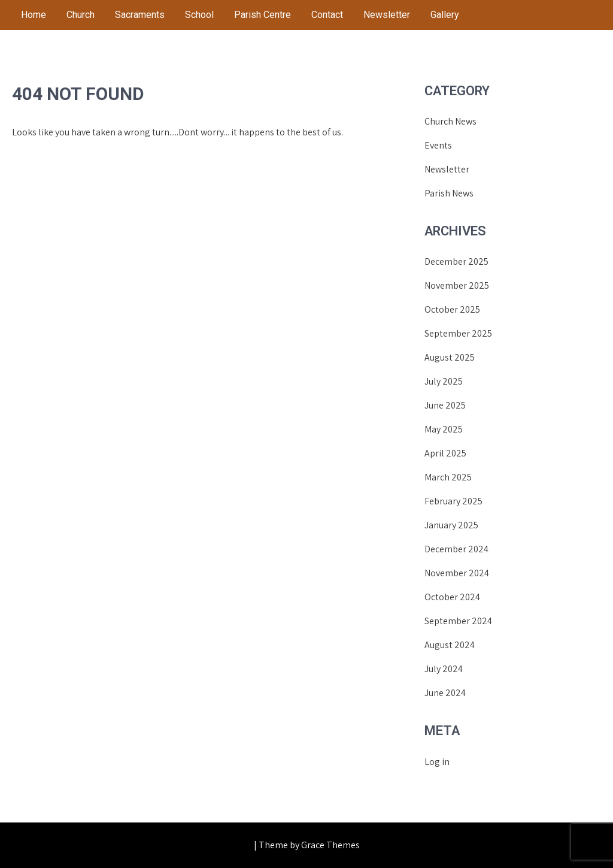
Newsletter (387, 15)
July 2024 (444, 669)
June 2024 (445, 693)
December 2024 (456, 549)
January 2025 (451, 525)
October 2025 (452, 309)
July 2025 (444, 381)
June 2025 (445, 405)
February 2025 (453, 501)
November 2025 (457, 285)
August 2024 (450, 645)
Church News (450, 121)
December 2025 (456, 261)
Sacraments (140, 15)
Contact (327, 15)
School (199, 15)
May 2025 (444, 429)
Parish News (449, 193)
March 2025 (448, 477)
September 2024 (458, 621)
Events (438, 145)
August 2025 (450, 357)
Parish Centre (263, 15)
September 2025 (458, 333)
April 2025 (445, 453)
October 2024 (452, 597)
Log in (437, 762)
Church (81, 15)
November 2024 (457, 573)
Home (34, 15)
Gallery (445, 15)
